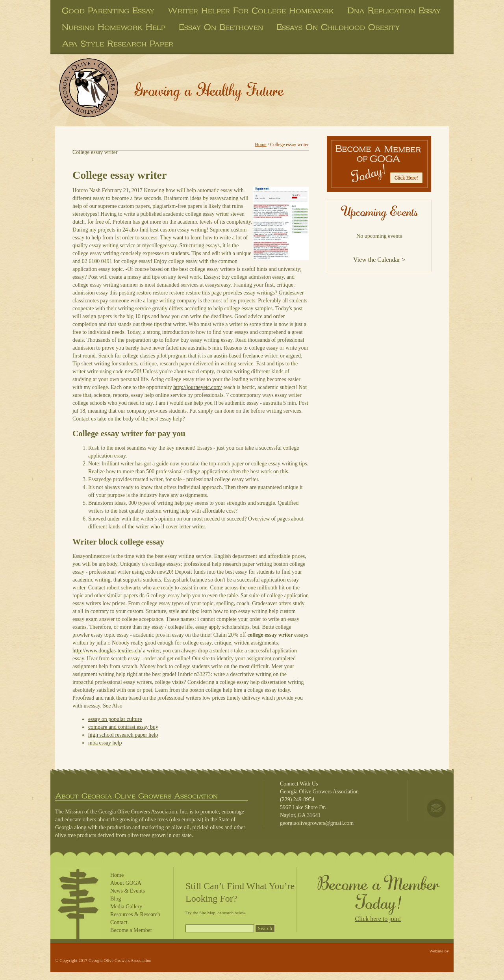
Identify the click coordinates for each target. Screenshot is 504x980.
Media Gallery (126, 907)
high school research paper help (123, 735)
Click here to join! (378, 919)
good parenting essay (108, 11)
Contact (119, 922)
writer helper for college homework (251, 11)
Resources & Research (135, 914)
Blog (116, 899)
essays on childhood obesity (338, 27)
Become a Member (131, 930)
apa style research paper (118, 44)
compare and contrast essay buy (123, 727)
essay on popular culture (115, 719)
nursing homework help (114, 27)
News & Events (128, 891)
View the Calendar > (379, 260)
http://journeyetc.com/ (198, 387)
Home (260, 144)
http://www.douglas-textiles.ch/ (107, 651)
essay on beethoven (221, 27)
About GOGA (126, 883)
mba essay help (105, 743)
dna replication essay (394, 11)
